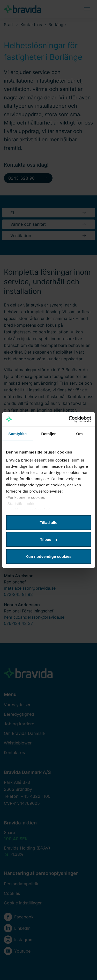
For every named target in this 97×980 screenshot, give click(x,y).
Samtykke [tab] (17, 433)
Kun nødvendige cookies (49, 556)
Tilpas (49, 539)
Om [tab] (80, 433)
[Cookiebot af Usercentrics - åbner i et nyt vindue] (69, 419)
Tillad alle (48, 522)
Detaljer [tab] (49, 433)
